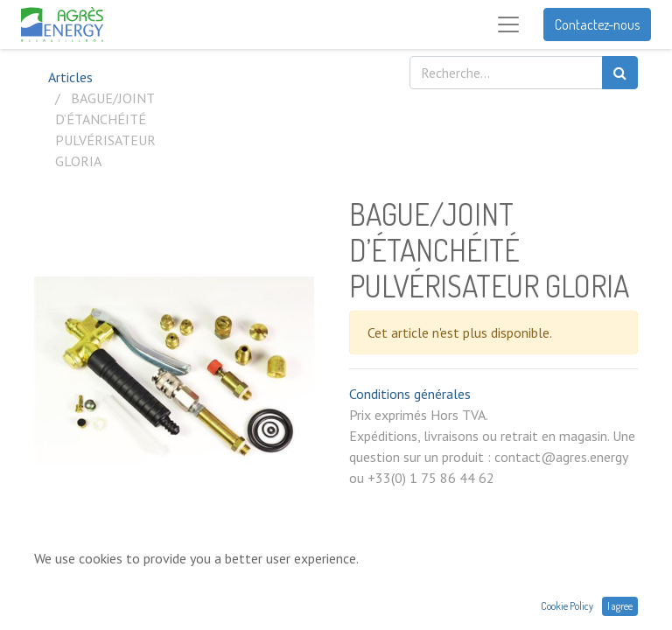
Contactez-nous (597, 24)
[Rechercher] (620, 73)
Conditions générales (410, 394)
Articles (70, 77)
